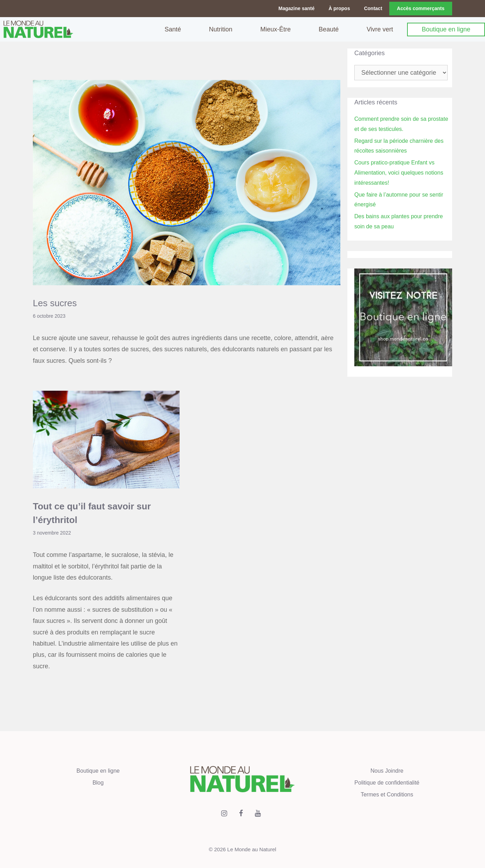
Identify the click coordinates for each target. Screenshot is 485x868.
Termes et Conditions (387, 795)
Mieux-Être (276, 29)
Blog (98, 783)
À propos (339, 8)
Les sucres (56, 303)
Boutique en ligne (446, 29)
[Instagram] (224, 814)
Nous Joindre (387, 771)
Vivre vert (380, 29)
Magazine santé (296, 8)
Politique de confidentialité (387, 783)
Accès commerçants (421, 8)
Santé (173, 29)
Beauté (329, 29)
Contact (373, 8)
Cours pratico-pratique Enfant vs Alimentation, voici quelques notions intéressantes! (399, 173)
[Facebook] (241, 814)
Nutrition (221, 29)
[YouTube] (258, 814)
